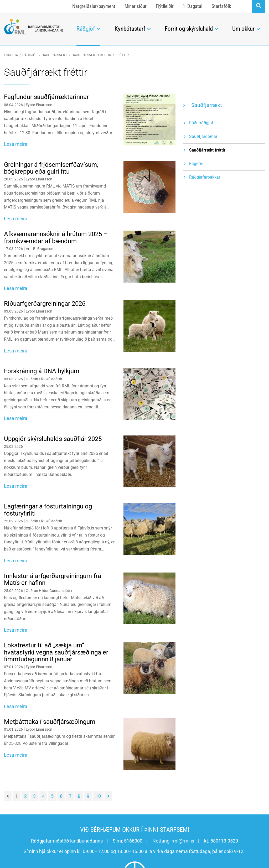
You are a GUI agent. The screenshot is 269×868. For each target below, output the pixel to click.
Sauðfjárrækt (55, 55)
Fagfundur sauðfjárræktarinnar (46, 97)
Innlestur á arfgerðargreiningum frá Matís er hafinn (53, 579)
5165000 (133, 841)
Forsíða (11, 55)
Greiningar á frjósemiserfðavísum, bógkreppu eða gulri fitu (51, 168)
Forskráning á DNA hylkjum (42, 371)
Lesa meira (16, 144)
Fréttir (122, 55)
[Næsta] (108, 796)
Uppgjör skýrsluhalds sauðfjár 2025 (53, 439)
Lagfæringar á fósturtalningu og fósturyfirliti (48, 510)
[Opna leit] (259, 6)
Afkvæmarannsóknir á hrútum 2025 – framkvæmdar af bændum (56, 237)
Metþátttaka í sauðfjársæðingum (50, 722)
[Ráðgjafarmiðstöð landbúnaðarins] (34, 27)
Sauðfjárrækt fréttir (91, 55)
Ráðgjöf (30, 55)
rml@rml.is (183, 841)
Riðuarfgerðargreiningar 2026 (45, 304)
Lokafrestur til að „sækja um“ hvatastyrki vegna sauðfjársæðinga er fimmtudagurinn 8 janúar (56, 652)
